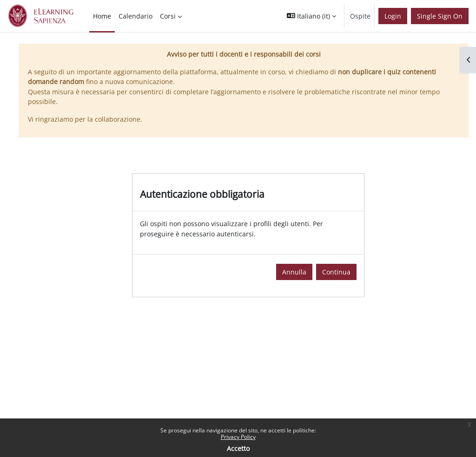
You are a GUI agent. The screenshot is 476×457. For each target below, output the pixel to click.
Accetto (238, 448)
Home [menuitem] (102, 16)
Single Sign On (440, 16)
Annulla (294, 272)
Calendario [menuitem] (136, 16)
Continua (336, 272)
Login (393, 16)
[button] (311, 16)
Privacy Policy (238, 437)
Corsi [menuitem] (168, 16)
